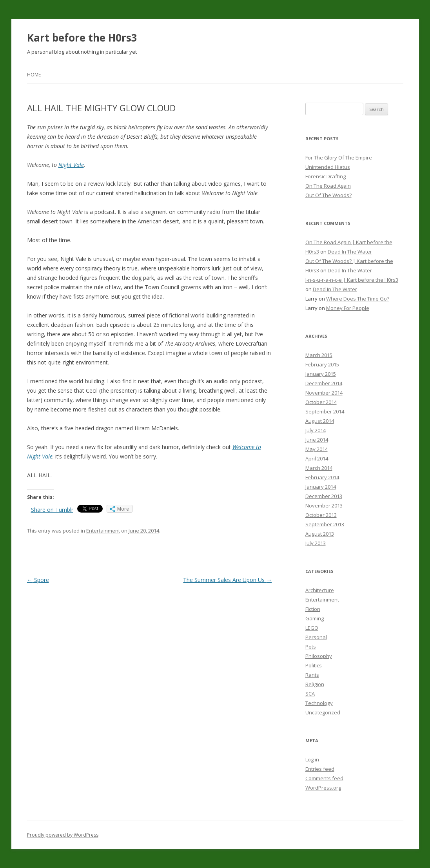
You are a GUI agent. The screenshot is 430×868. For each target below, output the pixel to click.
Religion (315, 684)
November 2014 (324, 393)
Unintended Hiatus (328, 167)
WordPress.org (323, 788)
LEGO (312, 628)
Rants (312, 675)
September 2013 (325, 524)
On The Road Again (328, 186)
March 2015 (319, 355)
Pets (311, 647)
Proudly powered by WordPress (63, 835)
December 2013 (324, 496)
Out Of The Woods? (328, 195)
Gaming (315, 618)
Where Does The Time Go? (358, 299)
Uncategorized (323, 712)
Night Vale (71, 165)
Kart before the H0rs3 (82, 38)
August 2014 (320, 421)
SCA (310, 694)
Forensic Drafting (326, 176)
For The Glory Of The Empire (339, 158)
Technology (319, 703)
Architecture (320, 590)
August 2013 (320, 534)
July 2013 (316, 543)
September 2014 (325, 411)
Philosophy (319, 656)
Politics (314, 665)
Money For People (348, 308)
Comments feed (324, 778)
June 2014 (317, 440)
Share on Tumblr (52, 510)
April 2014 (317, 458)
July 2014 (316, 430)
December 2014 (324, 383)
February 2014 (322, 477)
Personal (316, 637)
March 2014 (319, 468)
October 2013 (321, 515)
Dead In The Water (350, 252)
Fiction (313, 609)
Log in (312, 759)
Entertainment (103, 531)
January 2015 (321, 374)
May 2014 (317, 449)
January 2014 (321, 487)
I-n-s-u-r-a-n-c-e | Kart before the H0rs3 (352, 280)
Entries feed (320, 769)
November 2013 (324, 506)
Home (34, 75)
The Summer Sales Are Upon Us (227, 580)
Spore (38, 580)
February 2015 (322, 364)
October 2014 (321, 402)
